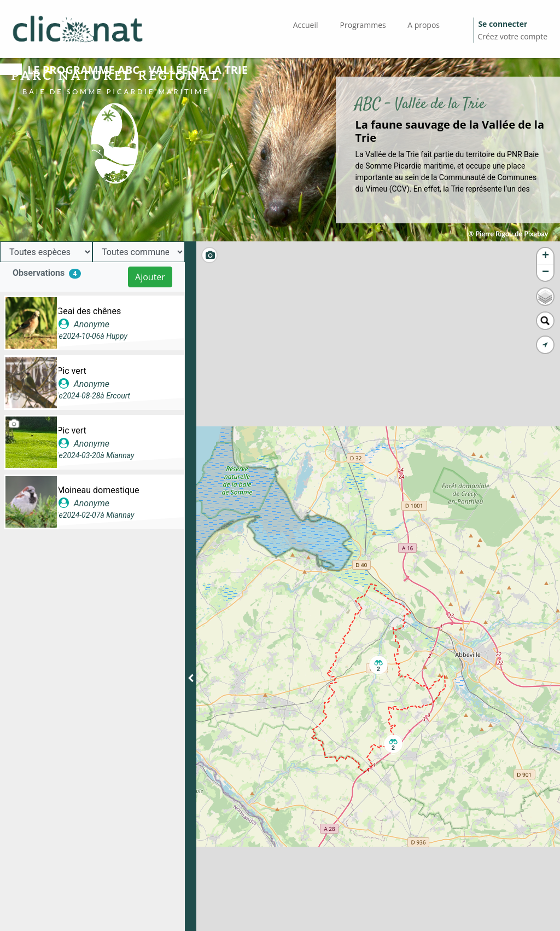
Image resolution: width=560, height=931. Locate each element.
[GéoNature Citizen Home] (78, 29)
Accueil (306, 25)
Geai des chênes (89, 311)
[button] (378, 665)
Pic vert (72, 371)
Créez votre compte (512, 36)
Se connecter (503, 24)
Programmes (363, 25)
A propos (424, 25)
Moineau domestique (98, 490)
